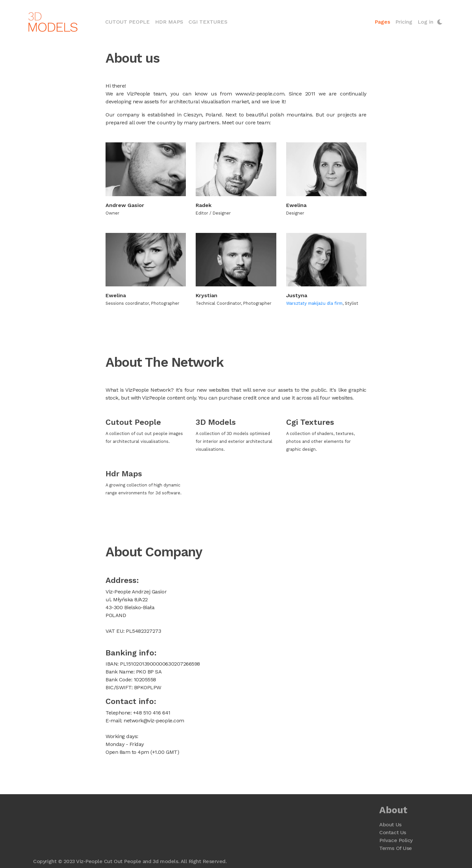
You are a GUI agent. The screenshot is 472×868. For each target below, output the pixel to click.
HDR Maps (169, 22)
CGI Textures (208, 22)
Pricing (403, 22)
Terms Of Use (395, 848)
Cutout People (129, 21)
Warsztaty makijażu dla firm (314, 303)
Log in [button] (425, 22)
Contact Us (393, 832)
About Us (390, 825)
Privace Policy (396, 840)
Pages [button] (382, 22)
